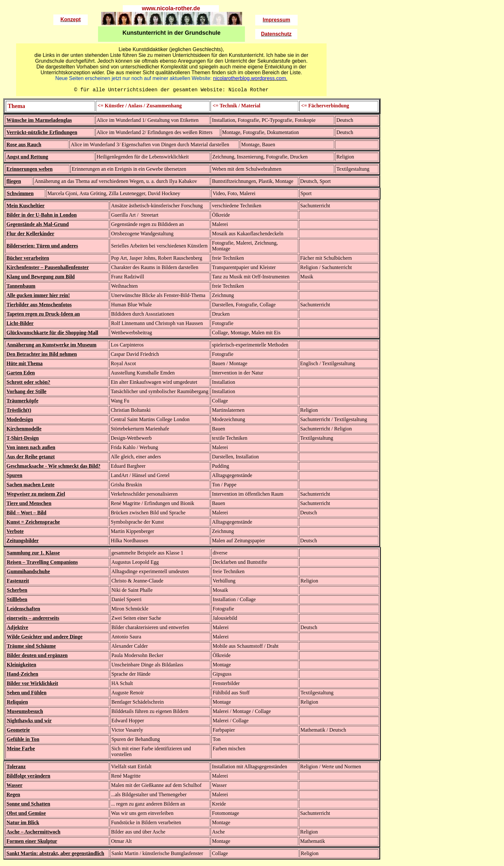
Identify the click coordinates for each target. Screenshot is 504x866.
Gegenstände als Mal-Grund (38, 226)
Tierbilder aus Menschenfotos (39, 306)
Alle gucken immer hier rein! (38, 297)
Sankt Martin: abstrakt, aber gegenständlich (55, 855)
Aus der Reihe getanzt (31, 458)
